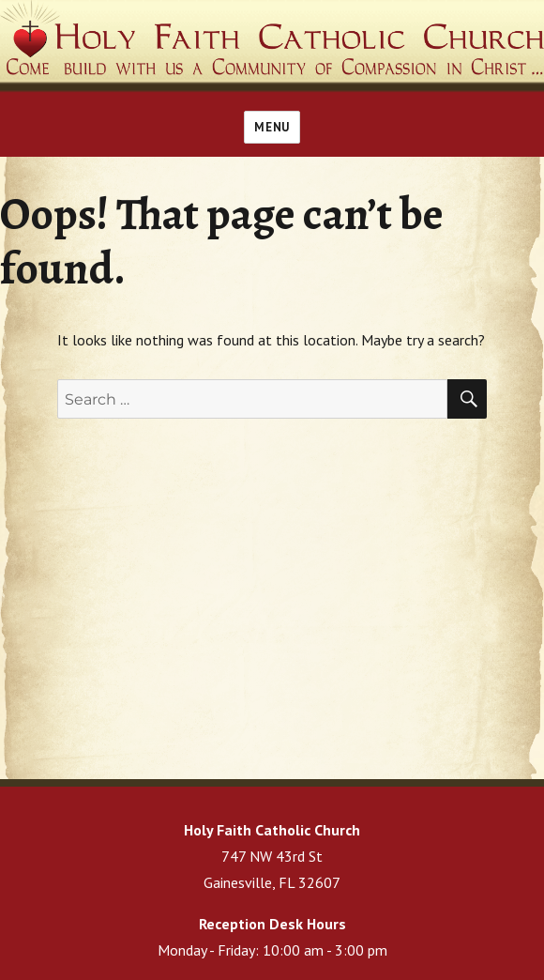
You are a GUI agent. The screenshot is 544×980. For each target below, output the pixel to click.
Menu (272, 127)
